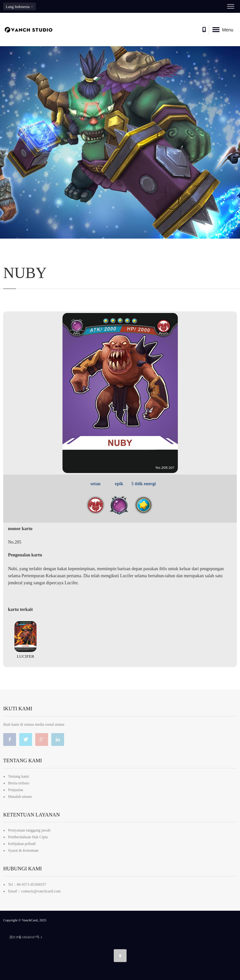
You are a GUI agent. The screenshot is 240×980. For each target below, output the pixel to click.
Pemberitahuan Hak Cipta (28, 837)
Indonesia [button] (20, 7)
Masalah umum (20, 797)
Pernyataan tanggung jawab (29, 830)
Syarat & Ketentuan (23, 850)
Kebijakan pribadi (22, 844)
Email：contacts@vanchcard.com (34, 891)
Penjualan (16, 790)
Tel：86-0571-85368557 (27, 884)
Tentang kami (18, 776)
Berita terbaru (19, 783)
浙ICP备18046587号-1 (26, 937)
